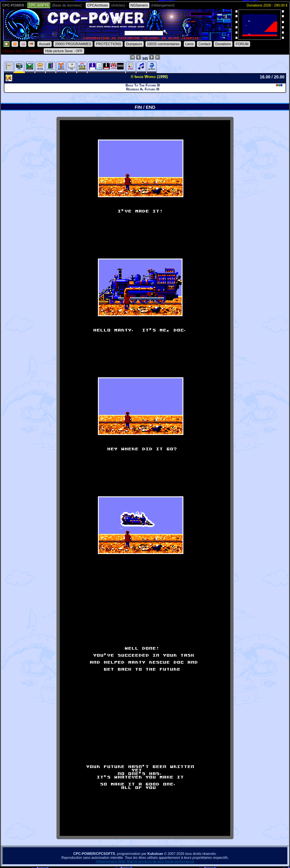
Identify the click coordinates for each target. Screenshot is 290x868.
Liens (189, 44)
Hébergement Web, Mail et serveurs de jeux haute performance (145, 862)
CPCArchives (98, 5)
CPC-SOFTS (39, 5)
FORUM (242, 44)
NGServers (139, 5)
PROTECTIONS (109, 44)
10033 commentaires (163, 44)
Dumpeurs (134, 44)
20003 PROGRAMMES (73, 44)
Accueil (44, 44)
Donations (223, 44)
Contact (204, 44)
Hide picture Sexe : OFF (64, 51)
